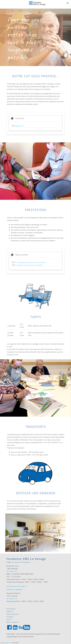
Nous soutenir (13, 622)
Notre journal (13, 614)
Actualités (11, 609)
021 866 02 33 (12, 599)
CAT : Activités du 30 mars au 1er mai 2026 (30, 262)
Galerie (10, 612)
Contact (10, 617)
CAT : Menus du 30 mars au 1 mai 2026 (28, 265)
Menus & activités (19, 255)
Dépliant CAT (19, 126)
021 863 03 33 (12, 571)
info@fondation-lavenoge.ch (17, 586)
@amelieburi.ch (7, 643)
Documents (17, 118)
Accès (9, 619)
